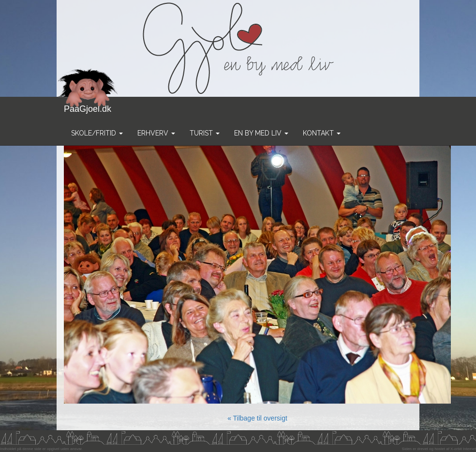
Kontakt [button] (322, 133)
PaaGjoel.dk (88, 105)
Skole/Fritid (97, 133)
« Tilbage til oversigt (257, 418)
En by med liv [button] (261, 133)
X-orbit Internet (463, 449)
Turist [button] (205, 133)
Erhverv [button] (156, 133)
